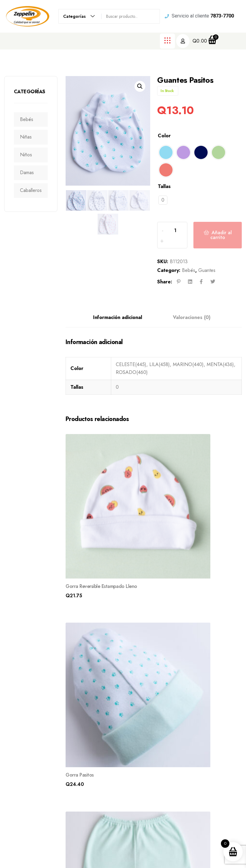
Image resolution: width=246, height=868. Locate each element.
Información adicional (118, 327)
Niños (29, 155)
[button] (140, 86)
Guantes (207, 280)
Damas (30, 172)
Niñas (29, 137)
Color (164, 136)
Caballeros (34, 190)
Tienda (160, 767)
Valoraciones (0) (192, 327)
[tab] (118, 327)
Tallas (164, 186)
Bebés (29, 119)
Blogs (159, 782)
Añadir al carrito (220, 240)
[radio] (166, 152)
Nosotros (162, 753)
